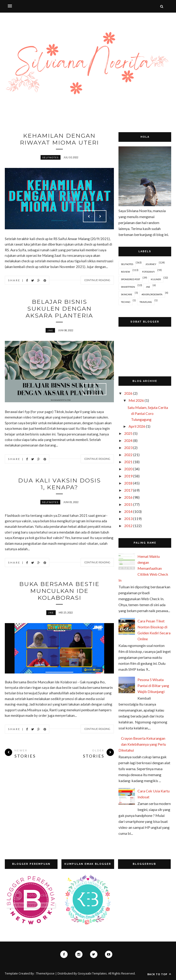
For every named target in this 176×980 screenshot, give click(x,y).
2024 (128, 440)
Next (100, 217)
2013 (128, 519)
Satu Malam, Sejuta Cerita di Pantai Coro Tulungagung (148, 413)
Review (125, 272)
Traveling (146, 302)
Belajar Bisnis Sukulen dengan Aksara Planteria (59, 310)
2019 (128, 476)
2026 (128, 393)
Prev (89, 217)
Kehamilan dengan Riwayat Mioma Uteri (59, 140)
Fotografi (148, 272)
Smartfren (128, 287)
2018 (128, 483)
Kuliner (156, 279)
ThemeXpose (45, 973)
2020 (128, 469)
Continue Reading (97, 281)
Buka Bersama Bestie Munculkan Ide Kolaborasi (59, 595)
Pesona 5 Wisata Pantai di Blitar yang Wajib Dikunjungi (153, 686)
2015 (128, 504)
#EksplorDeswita (152, 294)
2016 (128, 497)
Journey (151, 264)
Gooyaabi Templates (92, 973)
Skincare (127, 294)
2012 (128, 526)
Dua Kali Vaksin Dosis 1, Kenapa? (59, 487)
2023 (128, 448)
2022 (128, 455)
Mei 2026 (136, 400)
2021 (128, 462)
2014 (128, 511)
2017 (128, 490)
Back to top (159, 974)
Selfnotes (51, 158)
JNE (50, 333)
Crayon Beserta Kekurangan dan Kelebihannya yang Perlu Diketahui (142, 744)
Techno (126, 302)
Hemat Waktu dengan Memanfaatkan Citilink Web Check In (143, 568)
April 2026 (137, 426)
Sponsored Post (131, 279)
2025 (128, 433)
